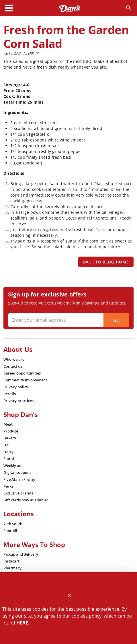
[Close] (70, 596)
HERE (22, 623)
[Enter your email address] (68, 320)
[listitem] (14, 359)
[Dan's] (70, 8)
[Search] (129, 8)
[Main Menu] (9, 8)
